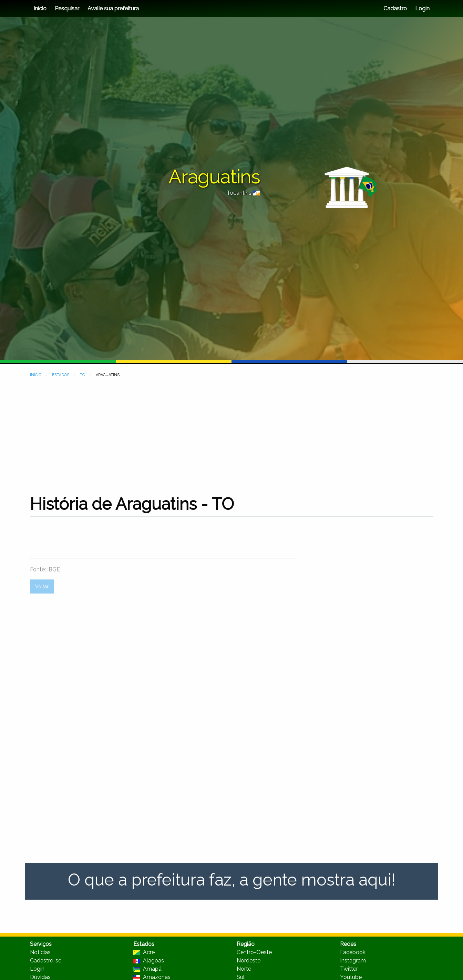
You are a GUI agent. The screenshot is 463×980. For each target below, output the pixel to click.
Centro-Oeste (254, 952)
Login (422, 8)
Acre (144, 952)
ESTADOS (61, 375)
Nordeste (249, 961)
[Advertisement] (231, 432)
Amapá (147, 969)
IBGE (54, 592)
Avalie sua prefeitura (113, 8)
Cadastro (395, 8)
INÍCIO (36, 375)
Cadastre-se (46, 961)
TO (83, 375)
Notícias (40, 952)
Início (40, 8)
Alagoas (149, 961)
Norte (244, 969)
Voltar (42, 609)
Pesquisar (67, 8)
